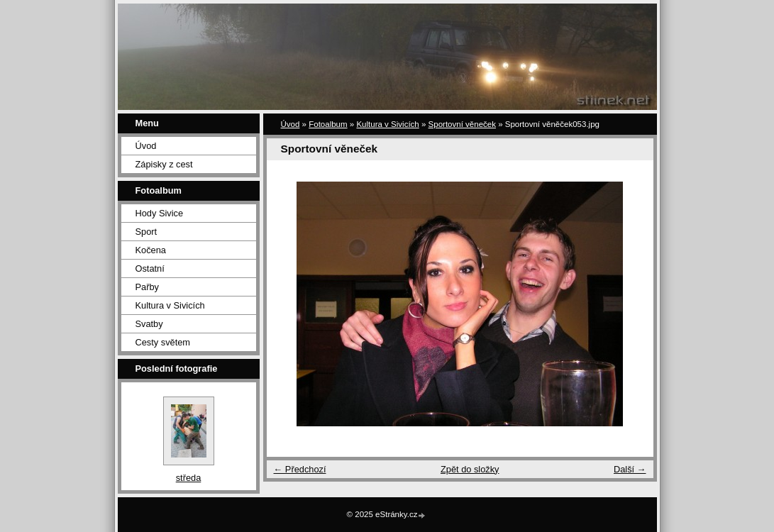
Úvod (146, 146)
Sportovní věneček (462, 124)
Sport (146, 232)
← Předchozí (300, 469)
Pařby (147, 287)
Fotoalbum (328, 124)
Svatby (149, 324)
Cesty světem (163, 342)
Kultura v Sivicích (170, 305)
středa (189, 478)
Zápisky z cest (164, 164)
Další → (630, 469)
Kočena (151, 250)
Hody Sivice (160, 213)
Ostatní (150, 268)
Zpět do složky (470, 469)
